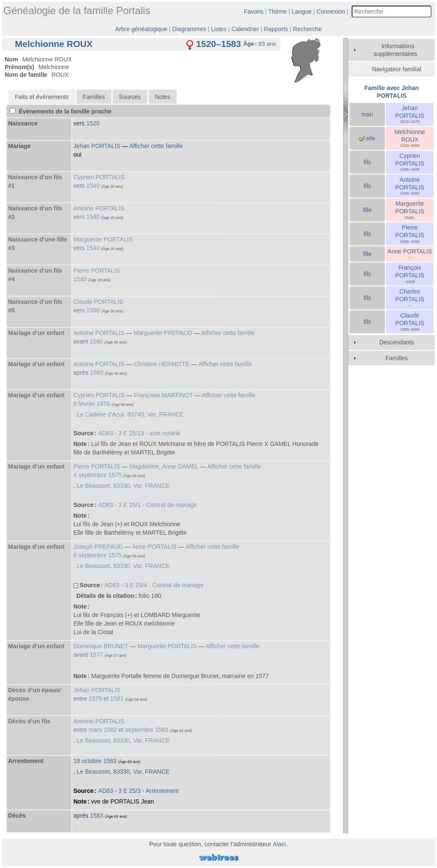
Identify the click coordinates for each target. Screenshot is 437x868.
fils (367, 162)
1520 (93, 123)
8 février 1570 (92, 404)
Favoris (253, 12)
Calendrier (245, 29)
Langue (302, 12)
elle (367, 138)
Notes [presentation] (163, 97)
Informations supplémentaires (395, 50)
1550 (93, 310)
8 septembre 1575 (98, 555)
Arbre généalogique (141, 29)
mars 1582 (103, 730)
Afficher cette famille (156, 146)
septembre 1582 (147, 730)
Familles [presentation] (94, 97)
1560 (96, 341)
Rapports (276, 29)
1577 (96, 655)
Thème (278, 12)
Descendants (397, 342)
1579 (95, 699)
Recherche (307, 29)
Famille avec (392, 92)
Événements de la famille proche (61, 111)
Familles (396, 358)
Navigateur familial (397, 69)
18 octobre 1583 (95, 761)
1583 (97, 816)
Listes (219, 29)
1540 (93, 186)
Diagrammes (189, 29)
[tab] (141, 44)
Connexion (331, 12)
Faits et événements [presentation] (42, 97)
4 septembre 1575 (98, 475)
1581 (117, 699)
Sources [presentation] (130, 97)
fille (367, 210)
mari (367, 114)
